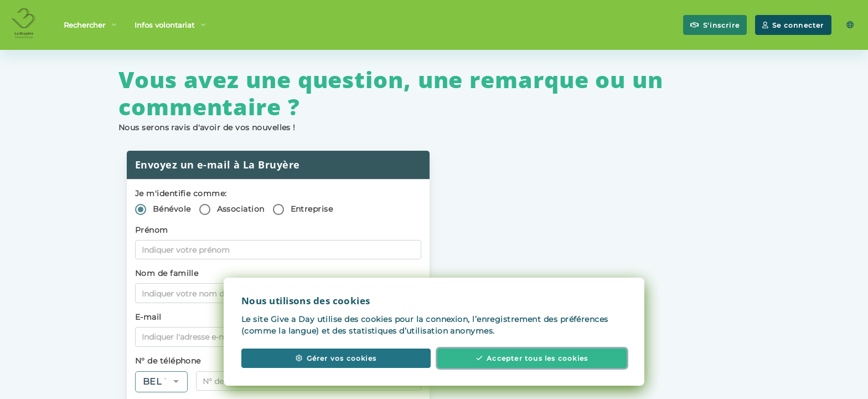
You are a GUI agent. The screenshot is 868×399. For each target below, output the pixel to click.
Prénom (152, 230)
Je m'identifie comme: (181, 193)
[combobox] (161, 382)
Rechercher (90, 24)
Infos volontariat (170, 24)
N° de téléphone (168, 361)
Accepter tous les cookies (532, 363)
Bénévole (172, 209)
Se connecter (793, 25)
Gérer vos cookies (336, 363)
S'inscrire (715, 25)
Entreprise (312, 209)
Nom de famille (167, 273)
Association (241, 209)
